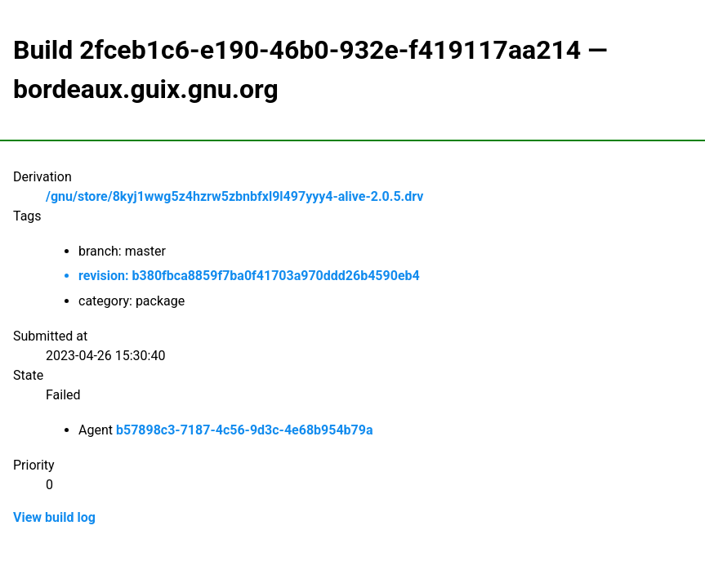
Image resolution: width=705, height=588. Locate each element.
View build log (54, 517)
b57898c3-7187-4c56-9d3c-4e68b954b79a (245, 430)
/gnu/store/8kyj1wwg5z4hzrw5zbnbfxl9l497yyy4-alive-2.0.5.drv (234, 196)
